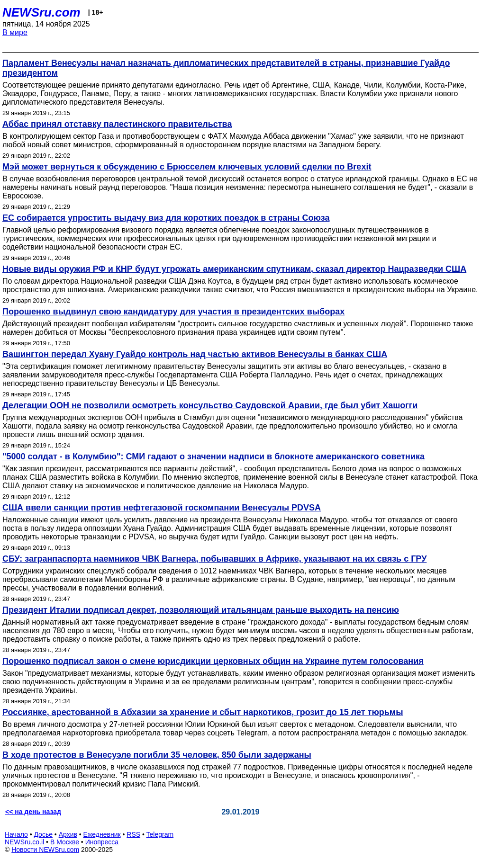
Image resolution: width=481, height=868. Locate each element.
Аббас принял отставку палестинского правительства (117, 124)
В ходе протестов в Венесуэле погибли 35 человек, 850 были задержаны (157, 755)
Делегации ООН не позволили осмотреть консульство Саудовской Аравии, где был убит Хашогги (210, 405)
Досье (43, 834)
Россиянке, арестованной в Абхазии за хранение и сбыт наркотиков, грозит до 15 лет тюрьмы (203, 712)
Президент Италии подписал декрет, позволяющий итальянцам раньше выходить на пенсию (201, 610)
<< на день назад (33, 812)
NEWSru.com (41, 12)
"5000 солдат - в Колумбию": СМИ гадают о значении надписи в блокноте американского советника (213, 456)
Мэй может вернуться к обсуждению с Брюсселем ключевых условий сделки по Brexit (187, 167)
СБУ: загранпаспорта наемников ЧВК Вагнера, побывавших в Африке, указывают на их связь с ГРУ (214, 559)
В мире (15, 32)
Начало (16, 834)
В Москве (65, 842)
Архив (68, 834)
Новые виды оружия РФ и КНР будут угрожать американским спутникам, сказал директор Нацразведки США (234, 269)
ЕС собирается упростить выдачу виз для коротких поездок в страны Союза (166, 218)
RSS (133, 834)
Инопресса (102, 842)
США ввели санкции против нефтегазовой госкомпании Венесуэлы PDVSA (162, 508)
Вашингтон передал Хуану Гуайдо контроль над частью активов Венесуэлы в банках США (195, 354)
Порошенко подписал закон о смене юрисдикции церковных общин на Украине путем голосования (213, 661)
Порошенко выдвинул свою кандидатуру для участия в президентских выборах (173, 312)
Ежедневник (102, 834)
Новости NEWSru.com (45, 850)
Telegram (160, 834)
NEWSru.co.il (24, 842)
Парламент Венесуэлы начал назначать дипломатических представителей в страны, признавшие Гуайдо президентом (226, 68)
